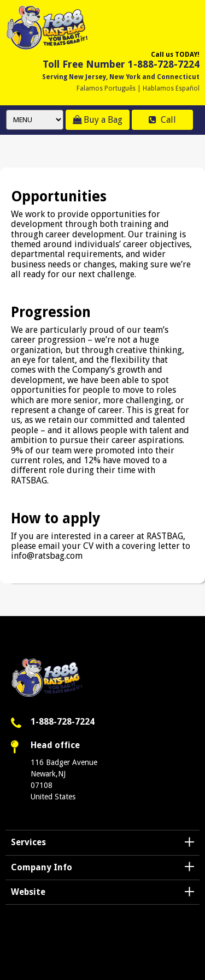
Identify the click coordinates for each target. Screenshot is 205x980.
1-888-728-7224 (63, 722)
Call (162, 120)
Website (28, 892)
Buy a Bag (98, 120)
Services (28, 842)
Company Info (42, 867)
